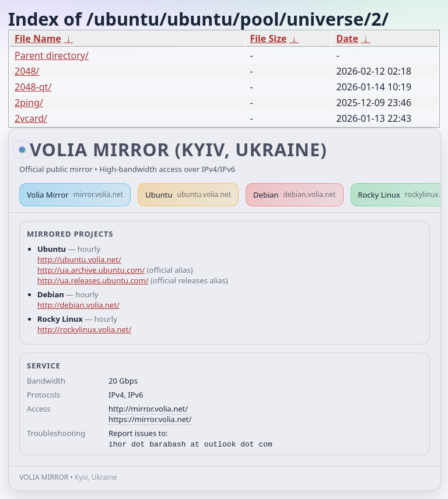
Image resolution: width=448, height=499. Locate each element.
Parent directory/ (52, 55)
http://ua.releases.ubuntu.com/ (93, 280)
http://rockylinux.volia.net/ (84, 329)
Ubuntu (188, 195)
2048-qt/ (33, 87)
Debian (295, 195)
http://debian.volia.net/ (78, 305)
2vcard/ (31, 118)
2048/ (27, 71)
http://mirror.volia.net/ (148, 409)
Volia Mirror (75, 195)
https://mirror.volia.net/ (150, 419)
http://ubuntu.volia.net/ (79, 259)
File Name (38, 38)
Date (348, 38)
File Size (269, 38)
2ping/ (29, 103)
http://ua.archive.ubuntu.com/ (91, 270)
